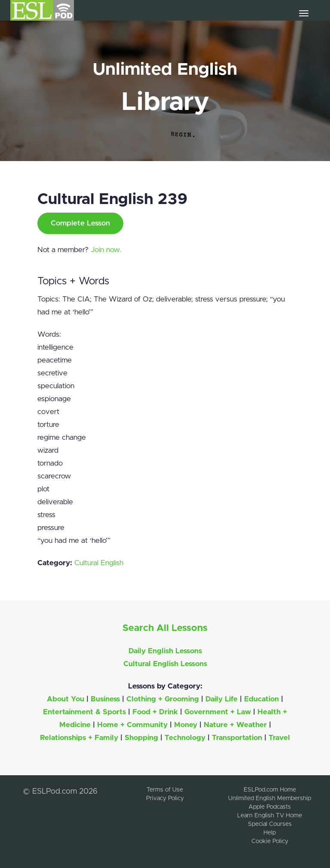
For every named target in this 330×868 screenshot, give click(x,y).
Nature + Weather (235, 725)
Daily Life (222, 699)
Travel (279, 738)
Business (105, 699)
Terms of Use (165, 790)
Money (186, 725)
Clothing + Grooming (163, 699)
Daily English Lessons (165, 651)
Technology (185, 738)
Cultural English (99, 563)
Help (270, 833)
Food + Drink (155, 712)
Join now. (106, 250)
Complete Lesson (80, 223)
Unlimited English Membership (270, 798)
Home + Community (132, 725)
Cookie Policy (270, 841)
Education (261, 699)
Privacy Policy (165, 798)
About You (66, 699)
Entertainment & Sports (84, 712)
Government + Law (218, 712)
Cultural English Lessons (165, 664)
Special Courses (270, 824)
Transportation (237, 738)
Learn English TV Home (270, 816)
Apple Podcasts (270, 807)
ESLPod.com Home (270, 790)
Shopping (141, 738)
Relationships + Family (79, 738)
